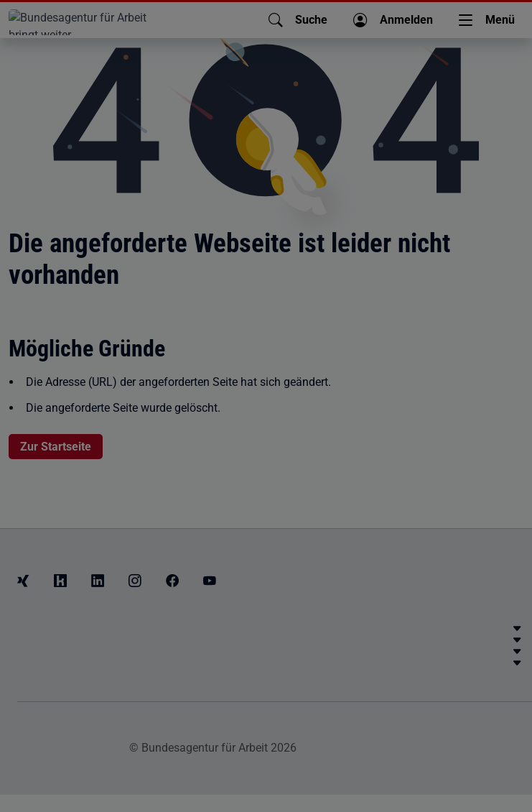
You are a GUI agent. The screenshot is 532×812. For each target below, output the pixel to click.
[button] (298, 20)
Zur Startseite (56, 447)
